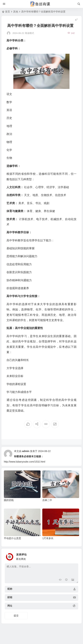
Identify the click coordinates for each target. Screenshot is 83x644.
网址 (10, 606)
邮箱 (10, 597)
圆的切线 (9, 500)
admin (26, 451)
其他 (16, 12)
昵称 (10, 589)
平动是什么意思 (12, 538)
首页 (8, 12)
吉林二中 (47, 500)
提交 (16, 616)
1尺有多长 (48, 538)
